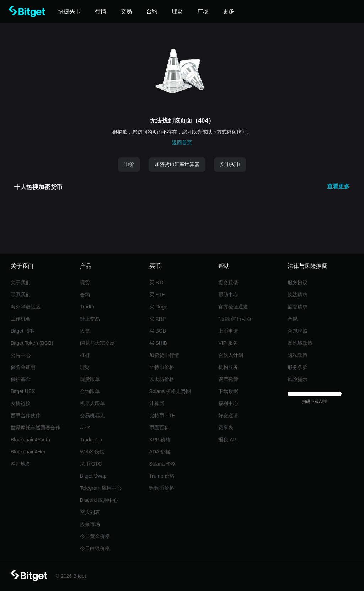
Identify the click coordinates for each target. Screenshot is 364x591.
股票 (85, 331)
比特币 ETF (162, 415)
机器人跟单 (92, 403)
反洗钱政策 (300, 343)
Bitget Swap (93, 476)
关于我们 (21, 283)
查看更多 (338, 186)
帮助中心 (228, 295)
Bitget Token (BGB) (32, 343)
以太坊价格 (162, 379)
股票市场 (90, 524)
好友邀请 (228, 415)
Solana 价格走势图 (170, 391)
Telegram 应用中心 (101, 488)
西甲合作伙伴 (26, 415)
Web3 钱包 (92, 452)
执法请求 (298, 295)
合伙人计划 (231, 355)
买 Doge (158, 307)
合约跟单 (90, 391)
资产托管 (228, 379)
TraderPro (91, 440)
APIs (85, 428)
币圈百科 (159, 428)
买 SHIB (158, 343)
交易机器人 (92, 415)
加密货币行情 (164, 355)
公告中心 (21, 355)
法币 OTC (91, 464)
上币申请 (228, 331)
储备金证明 (23, 367)
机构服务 (228, 367)
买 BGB (158, 331)
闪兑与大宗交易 (97, 343)
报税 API (228, 440)
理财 (85, 367)
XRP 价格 (160, 440)
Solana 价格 (163, 464)
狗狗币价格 (162, 488)
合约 (85, 295)
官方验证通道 (233, 307)
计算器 (157, 403)
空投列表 (90, 512)
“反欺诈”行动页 (235, 319)
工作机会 (21, 319)
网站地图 (21, 464)
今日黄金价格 (95, 536)
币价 (129, 164)
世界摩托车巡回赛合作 (36, 428)
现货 (85, 283)
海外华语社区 (26, 307)
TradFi (87, 307)
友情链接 (21, 403)
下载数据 (228, 391)
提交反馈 (228, 283)
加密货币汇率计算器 (177, 164)
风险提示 (298, 379)
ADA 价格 (160, 452)
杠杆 (85, 355)
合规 (293, 319)
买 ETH (157, 295)
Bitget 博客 (23, 331)
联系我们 (21, 295)
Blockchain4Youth (30, 440)
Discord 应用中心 (99, 500)
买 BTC (157, 283)
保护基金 (21, 379)
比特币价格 (162, 367)
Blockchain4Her (28, 452)
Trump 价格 (162, 476)
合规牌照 (298, 331)
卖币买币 (230, 164)
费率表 (226, 428)
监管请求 (298, 307)
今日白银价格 (95, 548)
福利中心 (228, 403)
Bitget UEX (23, 391)
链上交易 (90, 319)
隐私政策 (298, 355)
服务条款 (298, 367)
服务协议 (298, 283)
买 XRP (158, 319)
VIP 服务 (228, 343)
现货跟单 (90, 379)
